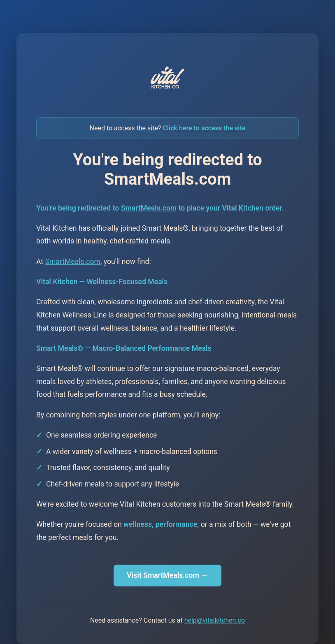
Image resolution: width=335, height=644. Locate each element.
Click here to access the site (204, 128)
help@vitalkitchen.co (215, 620)
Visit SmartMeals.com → (167, 575)
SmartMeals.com (149, 208)
